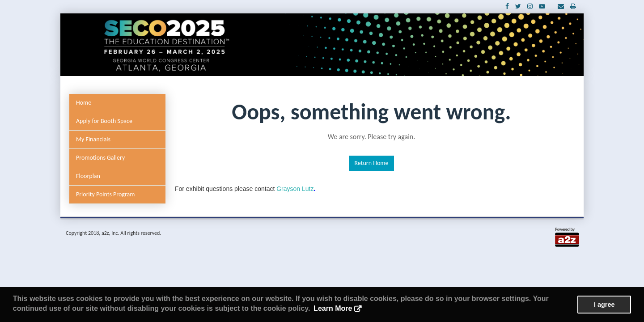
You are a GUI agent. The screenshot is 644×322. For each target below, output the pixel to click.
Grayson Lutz (296, 189)
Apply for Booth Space (104, 121)
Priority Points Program (105, 194)
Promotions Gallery (100, 158)
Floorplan (88, 176)
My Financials (93, 139)
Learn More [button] (333, 308)
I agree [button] (604, 305)
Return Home (372, 163)
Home (84, 103)
